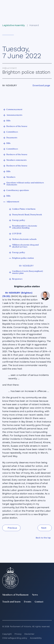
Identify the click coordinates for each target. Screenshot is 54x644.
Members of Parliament (15, 595)
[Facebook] (50, 610)
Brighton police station (23, 258)
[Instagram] (35, 610)
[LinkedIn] (19, 610)
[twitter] (4, 610)
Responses (17, 279)
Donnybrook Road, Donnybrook (27, 215)
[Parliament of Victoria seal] (10, 578)
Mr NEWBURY (26, 266)
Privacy (18, 634)
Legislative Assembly (14, 25)
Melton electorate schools (24, 239)
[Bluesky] (19, 615)
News (35, 595)
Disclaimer (29, 634)
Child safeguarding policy (15, 638)
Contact (39, 602)
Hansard (34, 25)
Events (28, 602)
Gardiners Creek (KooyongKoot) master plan (28, 272)
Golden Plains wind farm (24, 209)
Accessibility (36, 638)
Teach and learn (11, 602)
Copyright (7, 634)
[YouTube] (4, 615)
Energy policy (19, 220)
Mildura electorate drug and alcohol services (25, 246)
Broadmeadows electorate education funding (25, 227)
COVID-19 (17, 234)
